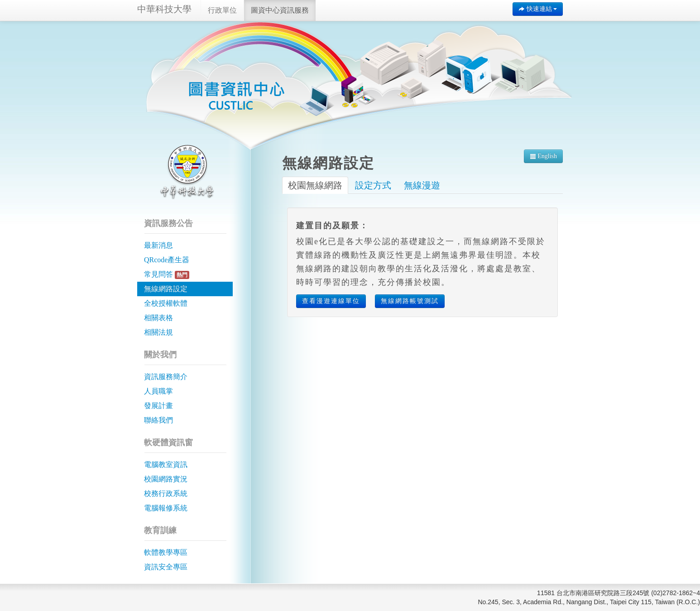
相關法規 (158, 332)
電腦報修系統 (166, 508)
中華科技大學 (164, 9)
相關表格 (158, 318)
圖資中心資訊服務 (280, 10)
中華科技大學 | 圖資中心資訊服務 (236, 95)
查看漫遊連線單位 (331, 301)
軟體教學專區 (166, 552)
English (543, 156)
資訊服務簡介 (166, 377)
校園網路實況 (166, 479)
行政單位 (222, 10)
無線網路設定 (166, 289)
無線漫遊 (422, 185)
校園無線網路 (315, 185)
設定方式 (373, 185)
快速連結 (538, 9)
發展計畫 (158, 406)
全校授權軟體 (166, 303)
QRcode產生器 (167, 260)
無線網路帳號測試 (410, 301)
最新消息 (158, 245)
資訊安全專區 (166, 567)
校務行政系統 (166, 493)
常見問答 (167, 275)
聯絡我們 (158, 420)
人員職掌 (158, 391)
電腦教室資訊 (166, 464)
